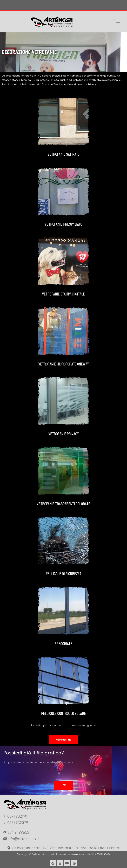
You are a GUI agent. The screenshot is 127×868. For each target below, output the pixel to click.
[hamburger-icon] (118, 22)
